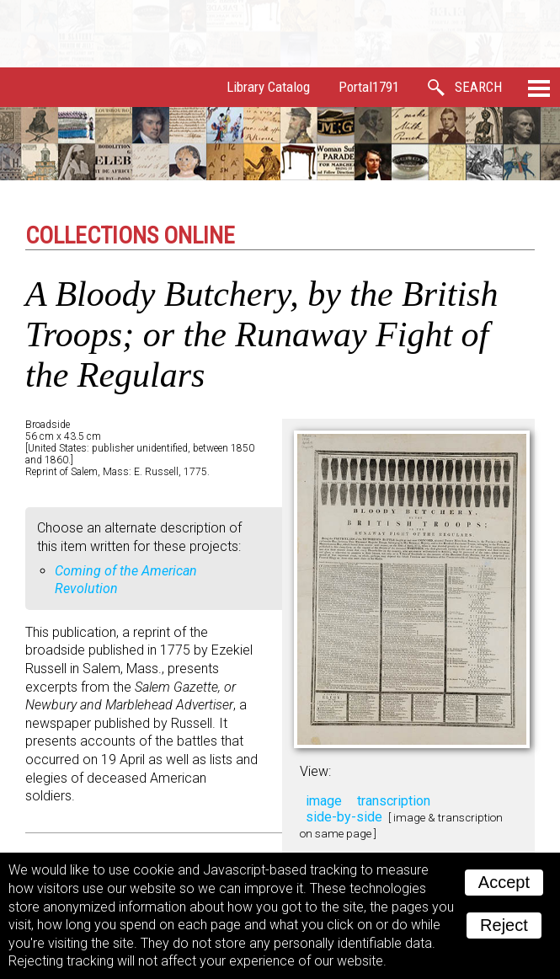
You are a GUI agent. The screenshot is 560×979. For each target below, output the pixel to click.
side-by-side (344, 817)
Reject (504, 925)
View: (315, 771)
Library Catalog (268, 87)
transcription (394, 801)
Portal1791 (369, 87)
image (324, 801)
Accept (504, 882)
